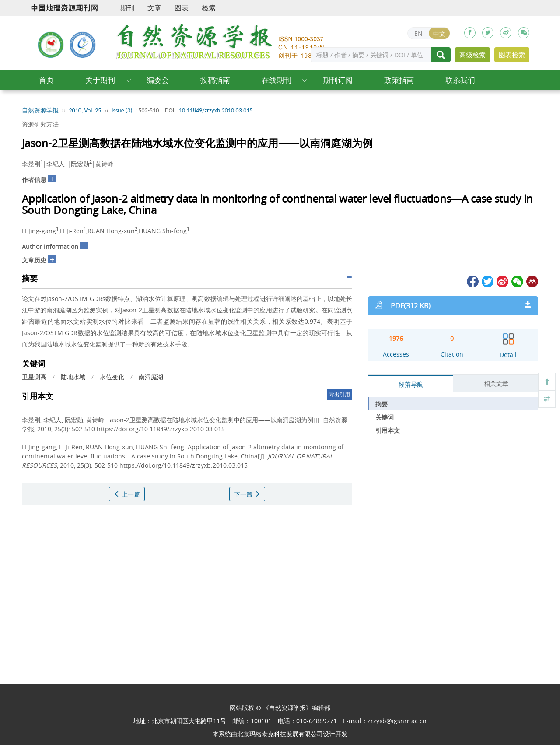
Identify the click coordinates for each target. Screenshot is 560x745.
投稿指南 (215, 80)
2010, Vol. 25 (85, 110)
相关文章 (496, 383)
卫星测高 (34, 377)
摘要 (381, 404)
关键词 (385, 417)
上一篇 (127, 494)
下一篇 (247, 494)
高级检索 (472, 55)
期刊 (127, 8)
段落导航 (411, 384)
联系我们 (460, 80)
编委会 (158, 80)
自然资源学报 (40, 110)
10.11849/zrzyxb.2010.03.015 (216, 110)
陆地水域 (73, 377)
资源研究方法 (40, 124)
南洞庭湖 (151, 377)
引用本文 (388, 430)
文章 (154, 8)
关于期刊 (100, 80)
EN (418, 33)
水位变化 (112, 377)
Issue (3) (122, 110)
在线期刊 (276, 80)
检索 (209, 8)
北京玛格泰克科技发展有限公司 (280, 734)
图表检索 (512, 55)
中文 (439, 33)
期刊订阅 (338, 80)
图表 (182, 8)
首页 (46, 80)
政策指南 (399, 80)
